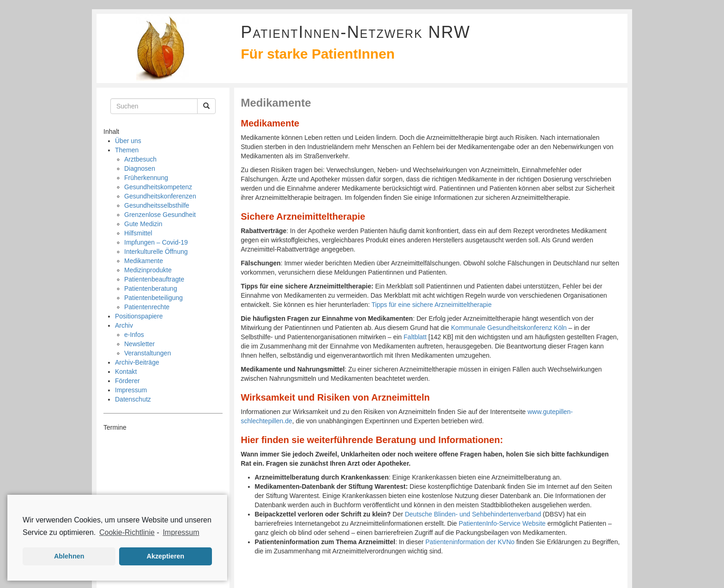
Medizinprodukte (148, 270)
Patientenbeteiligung (154, 298)
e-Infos (134, 335)
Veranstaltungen (148, 353)
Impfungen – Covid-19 (156, 242)
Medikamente (144, 261)
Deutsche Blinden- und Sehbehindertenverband (473, 514)
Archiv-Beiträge (137, 362)
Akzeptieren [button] (166, 556)
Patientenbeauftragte (154, 279)
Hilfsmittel (138, 233)
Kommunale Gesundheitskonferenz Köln (509, 328)
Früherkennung (146, 178)
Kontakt (126, 372)
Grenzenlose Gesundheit (160, 215)
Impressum (131, 390)
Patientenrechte (147, 307)
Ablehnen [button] (69, 556)
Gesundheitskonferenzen (160, 196)
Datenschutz (133, 399)
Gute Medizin (143, 224)
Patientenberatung (151, 288)
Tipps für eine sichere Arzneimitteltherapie (432, 305)
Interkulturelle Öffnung (156, 252)
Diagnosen (140, 168)
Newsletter (139, 344)
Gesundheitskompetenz (158, 187)
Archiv (124, 325)
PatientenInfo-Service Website (502, 523)
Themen (127, 150)
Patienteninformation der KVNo (470, 542)
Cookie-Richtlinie (127, 532)
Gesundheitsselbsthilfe (157, 205)
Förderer (127, 381)
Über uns (128, 141)
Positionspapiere (139, 316)
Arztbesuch (140, 159)
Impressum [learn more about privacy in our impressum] (181, 532)
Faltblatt (415, 337)
